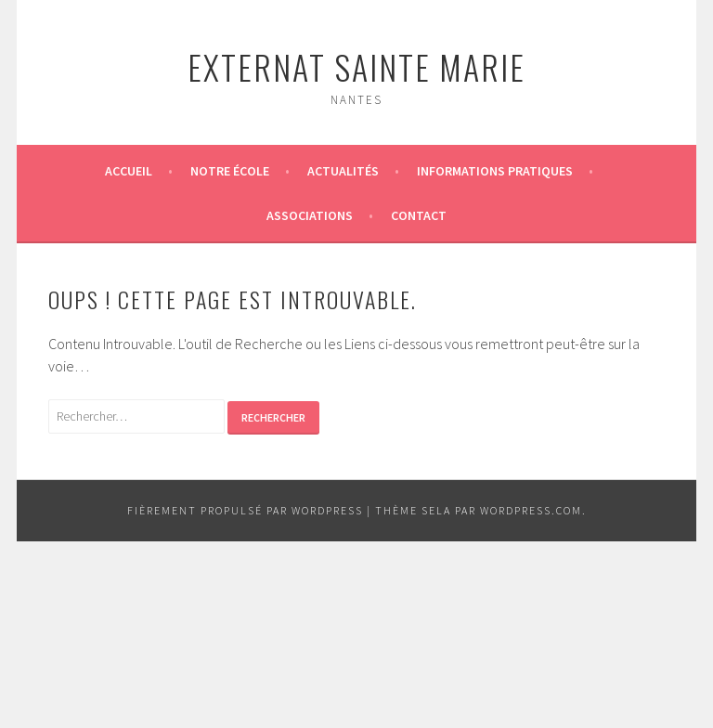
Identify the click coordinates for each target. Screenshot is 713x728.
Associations (310, 215)
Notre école (230, 171)
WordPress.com (531, 510)
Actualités (343, 171)
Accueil (129, 171)
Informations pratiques (495, 171)
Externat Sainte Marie (356, 66)
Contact (419, 215)
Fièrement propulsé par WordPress (245, 510)
